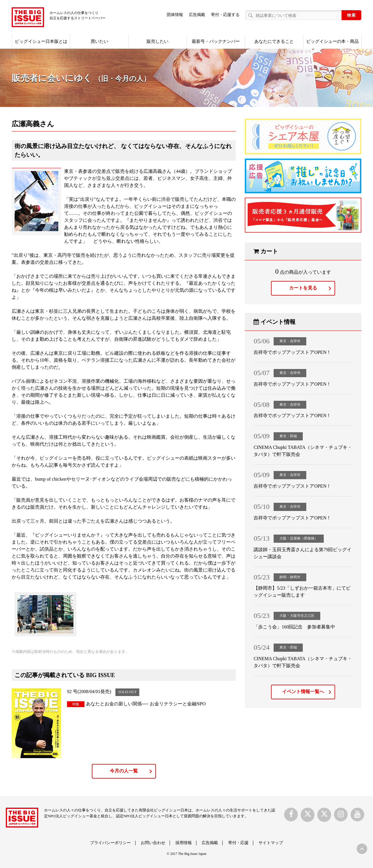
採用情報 (184, 843)
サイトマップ (271, 843)
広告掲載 (197, 15)
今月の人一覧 (124, 771)
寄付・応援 (238, 843)
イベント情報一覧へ (303, 692)
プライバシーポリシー (110, 843)
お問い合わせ (153, 843)
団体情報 (175, 15)
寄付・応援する (225, 15)
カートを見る (303, 288)
